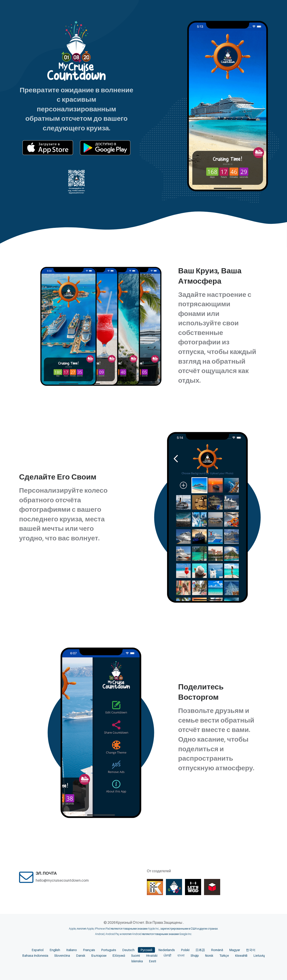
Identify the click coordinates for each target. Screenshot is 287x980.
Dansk (81, 955)
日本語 (200, 950)
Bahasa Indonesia (35, 955)
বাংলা (181, 955)
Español (38, 950)
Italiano (72, 950)
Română (217, 950)
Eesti (152, 961)
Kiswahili (241, 955)
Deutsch (128, 950)
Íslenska (137, 961)
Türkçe (224, 955)
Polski (185, 950)
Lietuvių (259, 955)
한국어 (251, 950)
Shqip (195, 955)
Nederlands (167, 950)
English (55, 950)
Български (99, 955)
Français (89, 950)
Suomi (136, 955)
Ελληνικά (119, 955)
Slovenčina (62, 955)
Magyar (235, 950)
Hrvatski (152, 955)
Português (109, 950)
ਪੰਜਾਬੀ (167, 955)
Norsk (209, 955)
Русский (146, 950)
